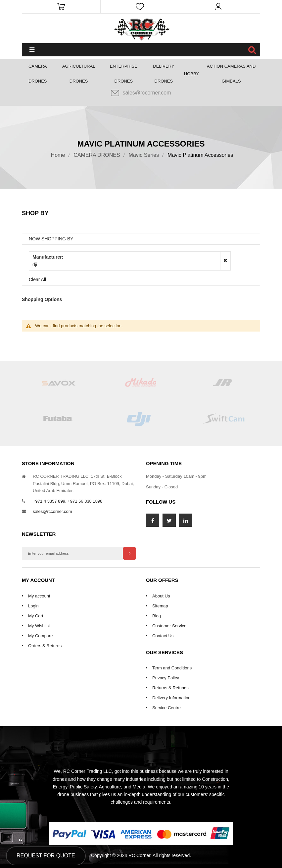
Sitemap (160, 606)
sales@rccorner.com (141, 93)
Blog (157, 616)
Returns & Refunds (170, 688)
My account (39, 596)
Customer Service (169, 626)
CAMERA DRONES (97, 155)
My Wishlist (39, 626)
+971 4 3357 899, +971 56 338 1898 (68, 501)
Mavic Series (144, 155)
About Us (161, 596)
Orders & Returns (45, 646)
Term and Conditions (172, 668)
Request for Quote (46, 856)
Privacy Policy (166, 678)
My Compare (40, 636)
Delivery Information (171, 698)
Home (58, 155)
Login (33, 606)
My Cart (36, 616)
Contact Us (163, 636)
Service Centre (166, 708)
